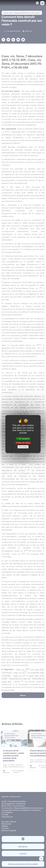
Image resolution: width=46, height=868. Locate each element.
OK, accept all (23, 439)
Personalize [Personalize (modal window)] (23, 447)
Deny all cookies (23, 443)
